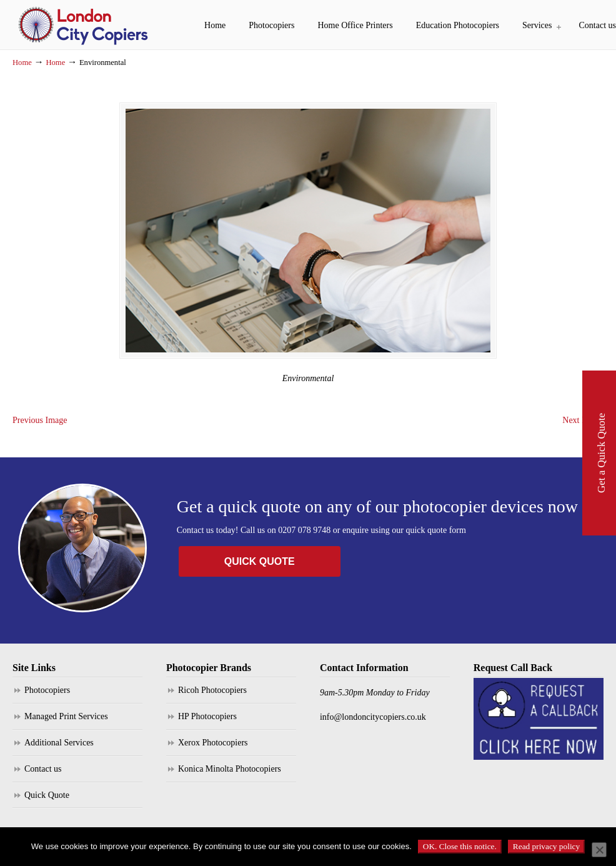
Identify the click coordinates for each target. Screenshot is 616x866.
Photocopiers (47, 696)
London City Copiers (84, 25)
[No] (599, 850)
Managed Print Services (66, 723)
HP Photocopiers (207, 723)
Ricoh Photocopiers (212, 696)
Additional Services (59, 749)
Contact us (43, 775)
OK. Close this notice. (460, 846)
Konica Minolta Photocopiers (230, 775)
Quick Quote (47, 801)
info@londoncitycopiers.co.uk (373, 723)
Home (22, 62)
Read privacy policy (546, 846)
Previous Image (40, 427)
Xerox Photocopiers (213, 749)
